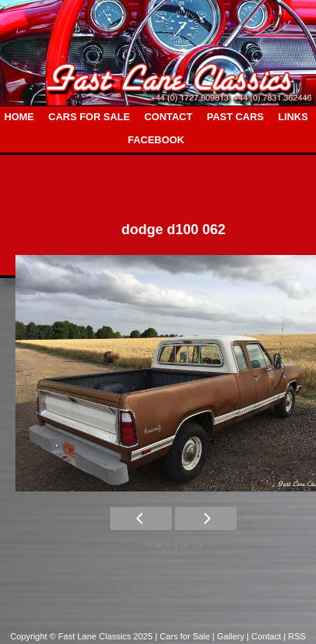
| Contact (265, 636)
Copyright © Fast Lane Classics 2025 (82, 636)
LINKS (293, 117)
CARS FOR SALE (89, 117)
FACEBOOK (156, 140)
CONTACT (168, 117)
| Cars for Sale (183, 636)
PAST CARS (235, 117)
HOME (19, 117)
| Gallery (230, 636)
